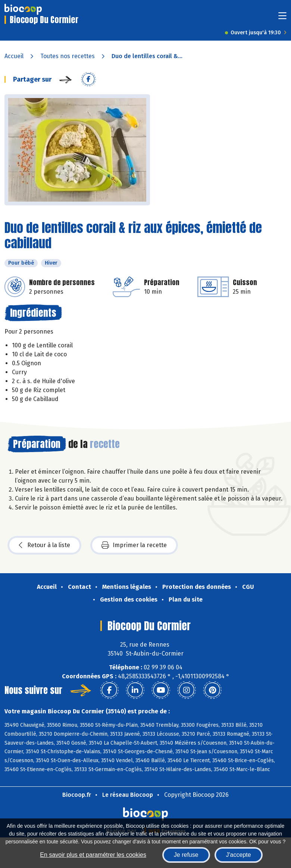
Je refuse (186, 855)
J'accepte (239, 855)
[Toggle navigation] (282, 18)
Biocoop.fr (77, 795)
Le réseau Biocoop (128, 795)
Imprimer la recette (134, 545)
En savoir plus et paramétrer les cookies (93, 855)
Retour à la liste (44, 545)
